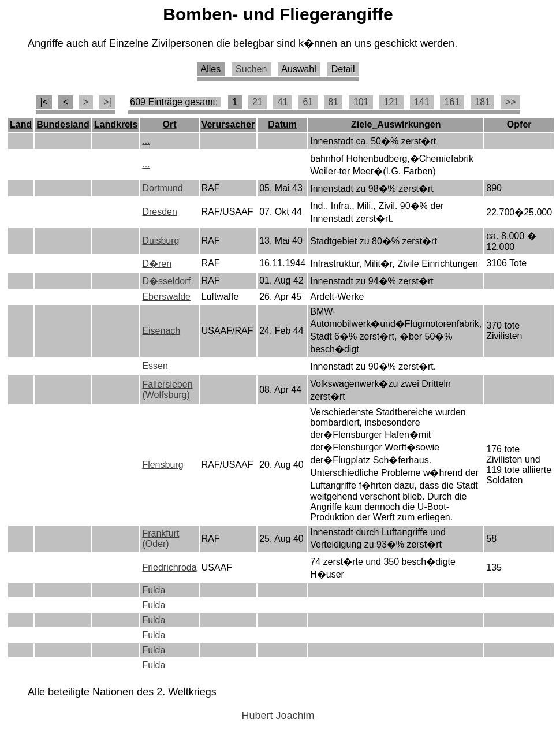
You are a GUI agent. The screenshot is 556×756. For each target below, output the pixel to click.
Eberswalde (166, 297)
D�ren (157, 264)
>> (511, 102)
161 (452, 102)
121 (391, 102)
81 (333, 102)
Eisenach (161, 331)
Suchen (251, 69)
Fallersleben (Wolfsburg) (167, 390)
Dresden (159, 212)
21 (258, 102)
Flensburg (163, 465)
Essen (155, 366)
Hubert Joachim (278, 716)
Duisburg (161, 241)
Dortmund (162, 188)
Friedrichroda (169, 567)
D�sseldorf (166, 281)
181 (482, 102)
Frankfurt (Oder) (161, 539)
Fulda (154, 590)
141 (422, 102)
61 (308, 102)
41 (283, 102)
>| (107, 102)
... (146, 141)
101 (361, 102)
